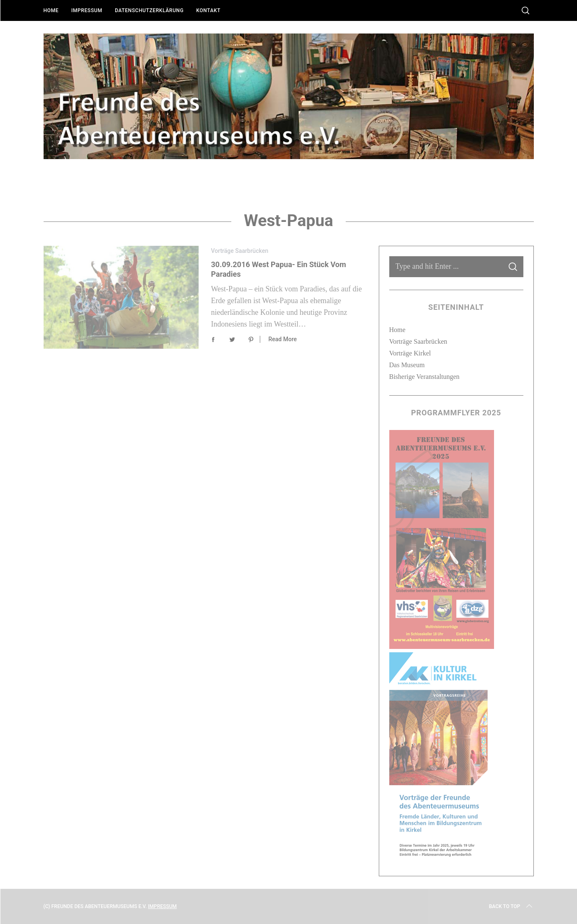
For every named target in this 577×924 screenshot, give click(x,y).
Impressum (87, 10)
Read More (283, 339)
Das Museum (407, 365)
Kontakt (208, 10)
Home (51, 10)
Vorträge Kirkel (410, 353)
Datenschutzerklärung (149, 10)
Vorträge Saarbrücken (240, 251)
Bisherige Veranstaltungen (424, 377)
